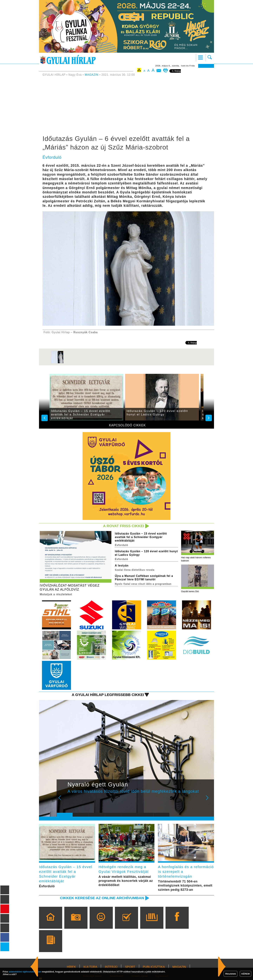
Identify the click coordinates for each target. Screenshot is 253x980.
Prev (62, 800)
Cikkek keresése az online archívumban (102, 898)
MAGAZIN (92, 75)
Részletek (231, 974)
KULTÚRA (90, 967)
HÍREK (71, 967)
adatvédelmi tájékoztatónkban (25, 972)
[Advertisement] (126, 106)
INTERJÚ (111, 967)
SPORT (130, 967)
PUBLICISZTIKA (154, 967)
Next (209, 800)
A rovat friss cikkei (124, 526)
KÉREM (246, 974)
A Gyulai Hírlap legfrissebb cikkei (108, 695)
